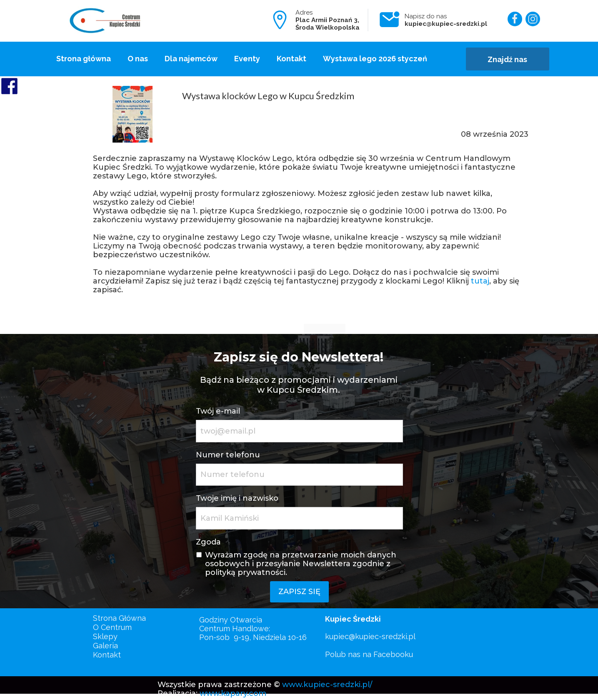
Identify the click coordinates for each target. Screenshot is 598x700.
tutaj (480, 281)
